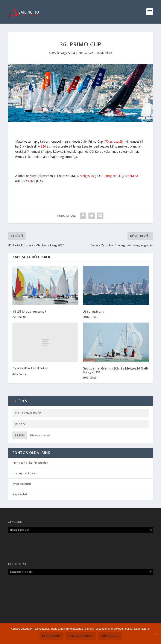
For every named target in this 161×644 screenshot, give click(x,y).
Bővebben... (110, 636)
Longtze (110, 176)
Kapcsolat (20, 494)
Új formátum (93, 311)
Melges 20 (87, 176)
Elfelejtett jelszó (40, 435)
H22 (32, 181)
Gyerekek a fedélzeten (30, 368)
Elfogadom (51, 636)
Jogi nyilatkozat (25, 473)
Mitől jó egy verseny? (29, 311)
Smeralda (131, 176)
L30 (43, 146)
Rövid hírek (104, 53)
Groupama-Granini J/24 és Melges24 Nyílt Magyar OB (116, 370)
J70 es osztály (114, 141)
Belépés (20, 435)
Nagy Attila (67, 53)
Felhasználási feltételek (30, 463)
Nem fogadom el (81, 636)
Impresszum (22, 484)
